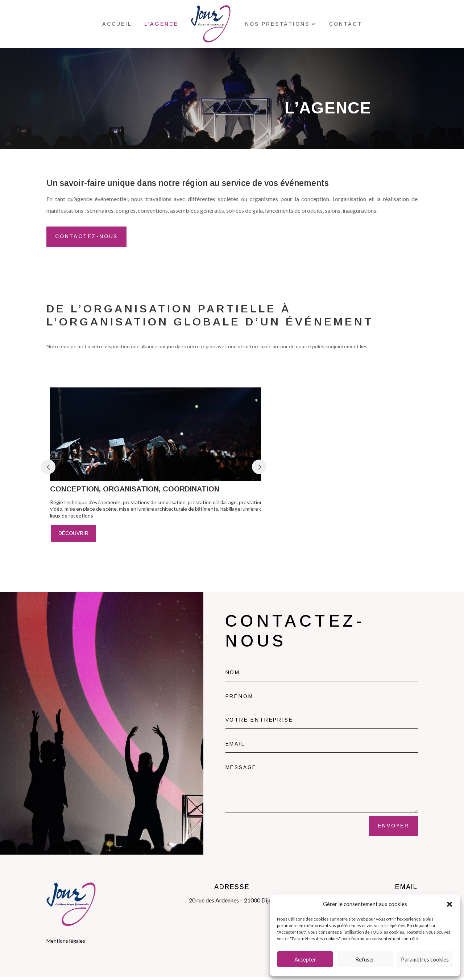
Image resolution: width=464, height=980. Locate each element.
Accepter (305, 959)
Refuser (365, 959)
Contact (346, 24)
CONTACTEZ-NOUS (88, 239)
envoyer (393, 829)
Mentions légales (66, 944)
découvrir (73, 536)
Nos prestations (277, 24)
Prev (48, 470)
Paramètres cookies (425, 959)
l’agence (161, 24)
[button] (449, 904)
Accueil (117, 24)
